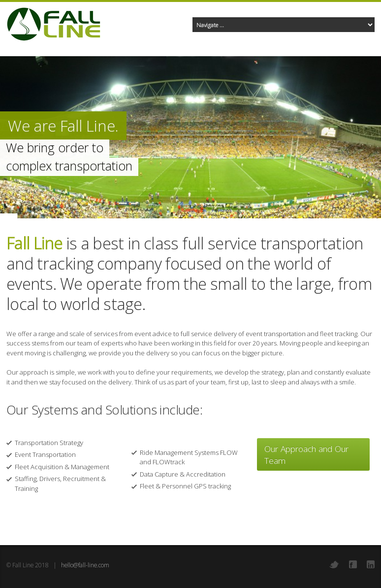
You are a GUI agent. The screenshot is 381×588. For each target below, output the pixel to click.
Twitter (334, 565)
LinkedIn (371, 564)
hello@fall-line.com (85, 565)
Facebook (353, 564)
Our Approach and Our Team (306, 454)
